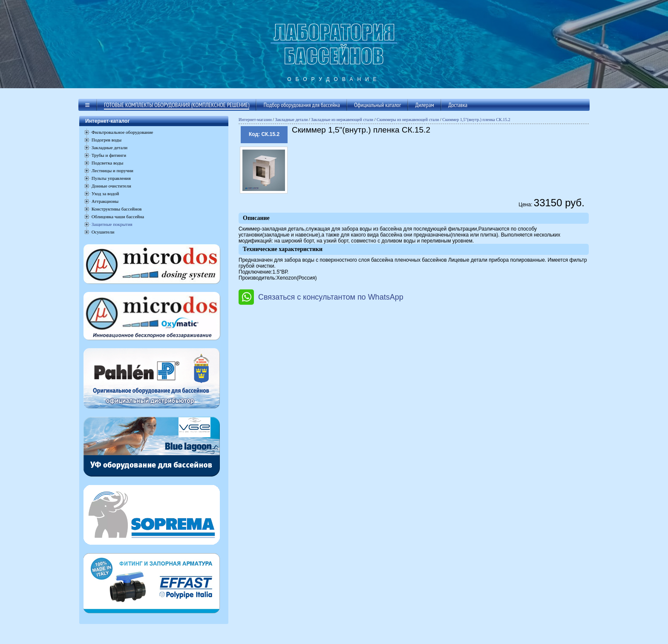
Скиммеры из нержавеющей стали (408, 120)
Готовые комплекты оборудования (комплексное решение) (177, 105)
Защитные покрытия (112, 224)
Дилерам (425, 105)
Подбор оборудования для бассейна (302, 105)
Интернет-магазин (255, 120)
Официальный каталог (377, 105)
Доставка (458, 105)
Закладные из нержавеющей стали (342, 120)
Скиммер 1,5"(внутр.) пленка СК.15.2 (476, 120)
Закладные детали (292, 120)
